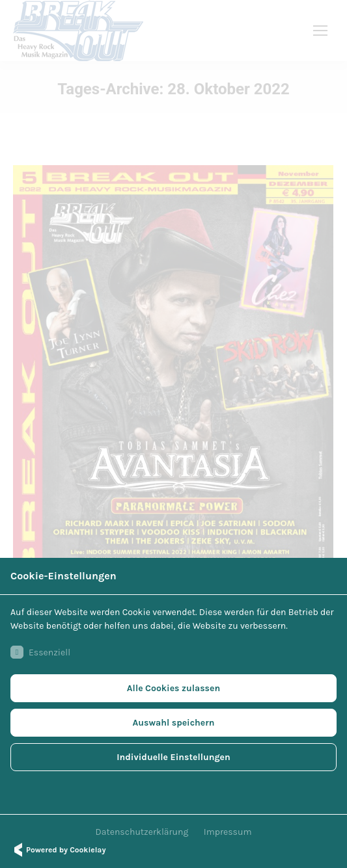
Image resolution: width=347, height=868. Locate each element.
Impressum (228, 832)
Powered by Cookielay (58, 850)
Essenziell (40, 652)
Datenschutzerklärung (142, 832)
